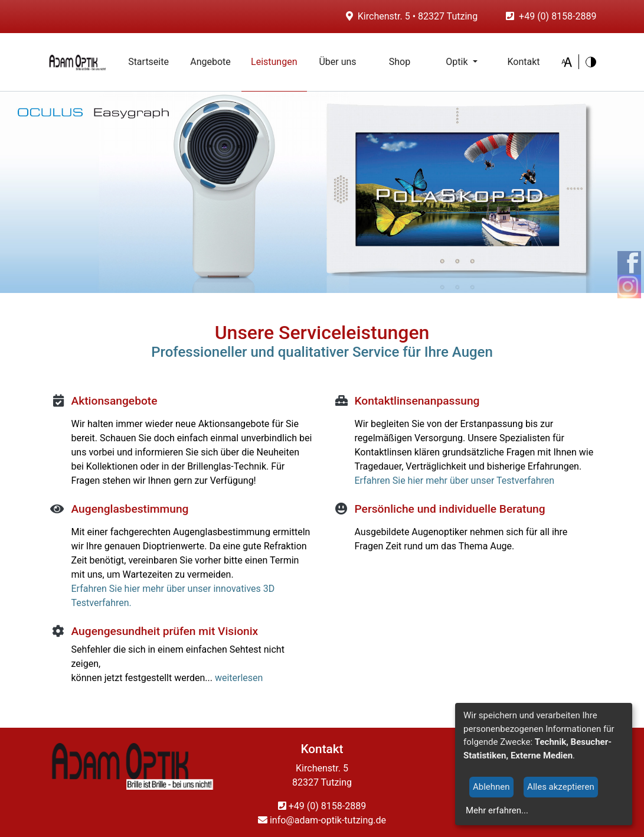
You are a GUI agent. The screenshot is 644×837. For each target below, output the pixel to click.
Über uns (337, 62)
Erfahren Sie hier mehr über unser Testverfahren (455, 481)
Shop (400, 62)
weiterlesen (239, 678)
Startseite (154, 61)
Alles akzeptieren (561, 787)
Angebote (210, 62)
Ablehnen (491, 787)
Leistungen (274, 62)
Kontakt (523, 62)
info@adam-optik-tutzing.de (322, 820)
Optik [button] (458, 62)
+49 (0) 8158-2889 (558, 16)
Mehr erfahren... (497, 810)
